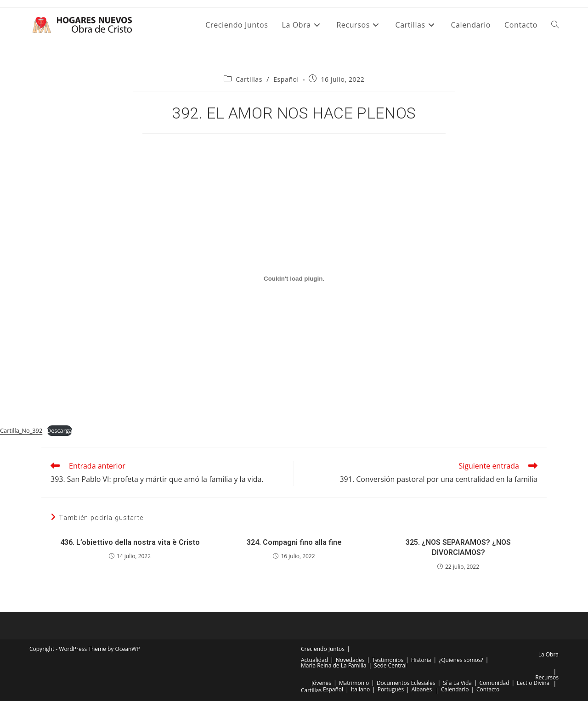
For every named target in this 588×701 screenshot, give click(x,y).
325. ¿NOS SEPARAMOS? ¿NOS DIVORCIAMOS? (458, 547)
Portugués (391, 689)
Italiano (361, 689)
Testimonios (388, 660)
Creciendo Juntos (323, 649)
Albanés (422, 689)
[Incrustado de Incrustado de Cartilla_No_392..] (294, 278)
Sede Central (390, 665)
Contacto (488, 689)
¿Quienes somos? (461, 660)
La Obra (548, 654)
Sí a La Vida (457, 683)
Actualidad (314, 660)
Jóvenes (321, 683)
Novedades (350, 660)
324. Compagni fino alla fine (294, 542)
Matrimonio (354, 683)
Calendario (455, 689)
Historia (421, 660)
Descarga (59, 430)
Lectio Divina (533, 683)
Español (286, 79)
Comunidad (495, 683)
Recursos (547, 677)
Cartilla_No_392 (21, 430)
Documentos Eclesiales (406, 683)
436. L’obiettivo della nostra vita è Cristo (130, 542)
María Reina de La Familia (334, 665)
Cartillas (249, 79)
